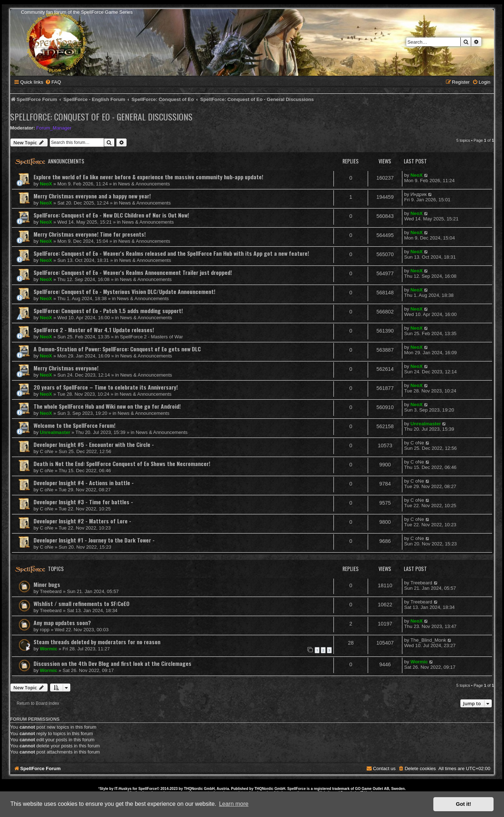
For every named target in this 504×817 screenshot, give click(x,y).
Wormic (49, 649)
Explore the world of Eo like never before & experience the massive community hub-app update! (148, 177)
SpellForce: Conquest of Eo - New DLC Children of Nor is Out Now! (111, 215)
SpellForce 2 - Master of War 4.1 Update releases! (94, 330)
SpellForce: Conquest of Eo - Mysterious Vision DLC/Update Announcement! (124, 291)
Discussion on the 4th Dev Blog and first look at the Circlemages (112, 663)
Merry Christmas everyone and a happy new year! (92, 196)
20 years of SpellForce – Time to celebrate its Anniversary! (106, 387)
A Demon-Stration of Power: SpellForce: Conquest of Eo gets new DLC (117, 349)
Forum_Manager (54, 128)
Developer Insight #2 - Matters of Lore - (82, 521)
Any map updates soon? (62, 623)
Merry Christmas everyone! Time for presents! (90, 234)
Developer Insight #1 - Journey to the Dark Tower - (94, 540)
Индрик (419, 194)
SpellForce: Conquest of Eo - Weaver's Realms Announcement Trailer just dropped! (133, 272)
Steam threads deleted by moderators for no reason (97, 642)
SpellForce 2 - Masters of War (152, 337)
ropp (45, 630)
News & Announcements (144, 184)
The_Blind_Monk (428, 640)
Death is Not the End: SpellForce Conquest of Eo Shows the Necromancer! (122, 464)
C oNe (47, 451)
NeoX (46, 184)
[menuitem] (53, 82)
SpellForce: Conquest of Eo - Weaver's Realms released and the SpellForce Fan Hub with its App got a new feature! (171, 253)
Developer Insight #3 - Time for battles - (83, 502)
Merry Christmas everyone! (66, 368)
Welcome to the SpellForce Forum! (74, 425)
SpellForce (148, 789)
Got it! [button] (464, 804)
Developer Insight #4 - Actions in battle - (84, 483)
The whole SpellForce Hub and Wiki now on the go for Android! (107, 406)
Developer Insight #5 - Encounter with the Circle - (94, 444)
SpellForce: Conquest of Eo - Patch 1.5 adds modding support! (108, 311)
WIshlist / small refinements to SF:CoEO (81, 603)
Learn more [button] (234, 804)
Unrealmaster (55, 432)
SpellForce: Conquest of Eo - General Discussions (101, 117)
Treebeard (51, 591)
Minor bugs (47, 584)
